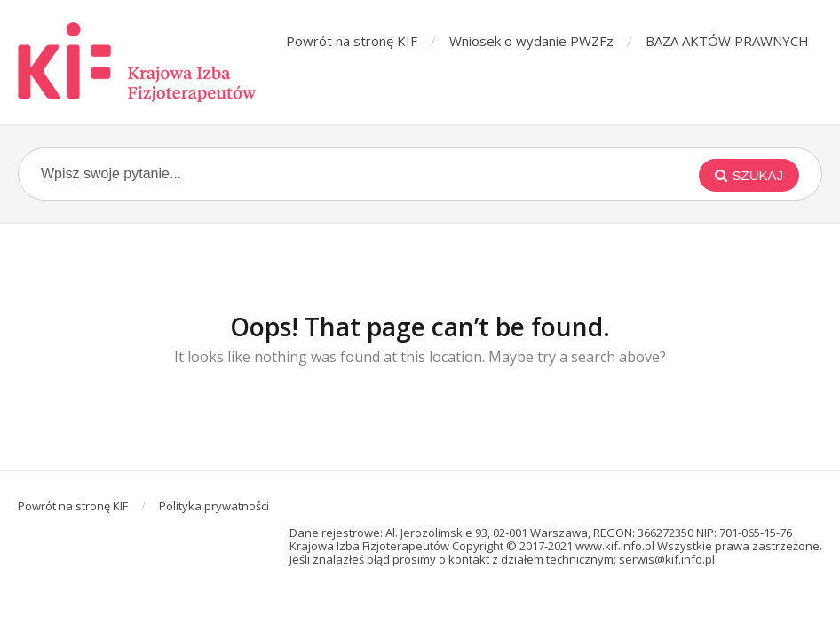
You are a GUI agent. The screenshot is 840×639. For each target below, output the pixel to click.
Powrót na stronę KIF (352, 41)
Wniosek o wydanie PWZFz (531, 41)
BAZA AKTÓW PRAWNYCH (727, 41)
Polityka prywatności (214, 506)
